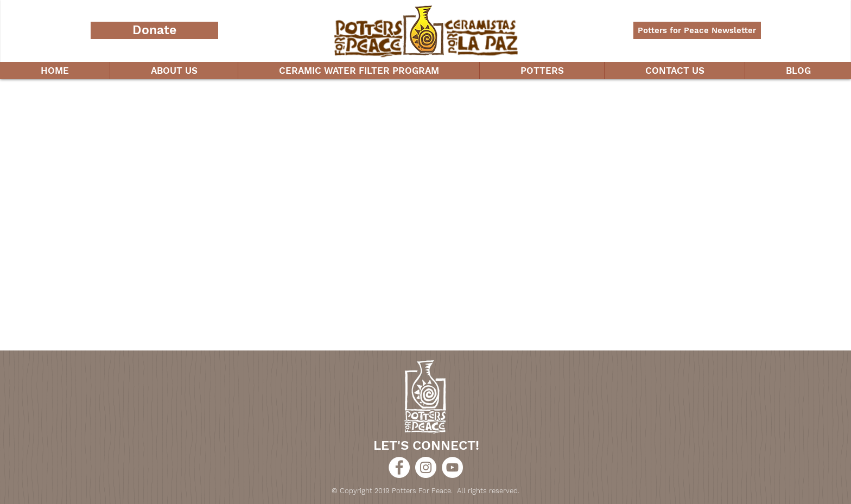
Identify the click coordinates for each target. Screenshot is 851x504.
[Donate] (154, 30)
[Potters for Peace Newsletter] (697, 30)
